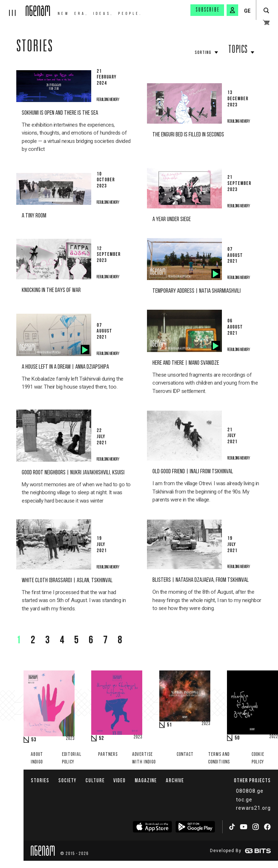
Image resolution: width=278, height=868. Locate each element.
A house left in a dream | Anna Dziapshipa (65, 367)
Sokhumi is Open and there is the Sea (60, 113)
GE (247, 11)
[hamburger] (13, 8)
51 (169, 725)
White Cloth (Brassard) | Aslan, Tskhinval (67, 581)
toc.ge (244, 800)
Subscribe (208, 10)
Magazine (146, 780)
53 (34, 740)
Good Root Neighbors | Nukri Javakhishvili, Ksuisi (73, 473)
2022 (274, 737)
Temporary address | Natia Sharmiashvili (197, 291)
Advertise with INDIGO (144, 758)
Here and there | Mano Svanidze (186, 363)
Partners (108, 755)
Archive (175, 780)
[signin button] (232, 10)
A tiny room (34, 216)
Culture (95, 780)
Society (67, 780)
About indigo (37, 758)
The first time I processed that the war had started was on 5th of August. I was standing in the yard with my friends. (74, 600)
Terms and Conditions (219, 758)
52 (101, 738)
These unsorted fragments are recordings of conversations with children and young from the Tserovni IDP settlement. (205, 383)
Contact (185, 755)
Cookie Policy (258, 758)
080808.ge (250, 791)
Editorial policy (72, 758)
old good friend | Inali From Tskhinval (193, 472)
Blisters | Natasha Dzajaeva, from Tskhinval (201, 580)
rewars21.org (253, 808)
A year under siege (172, 219)
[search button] (266, 11)
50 (237, 738)
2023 (70, 739)
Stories (35, 48)
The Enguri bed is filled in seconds (188, 135)
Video (119, 780)
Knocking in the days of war (51, 290)
